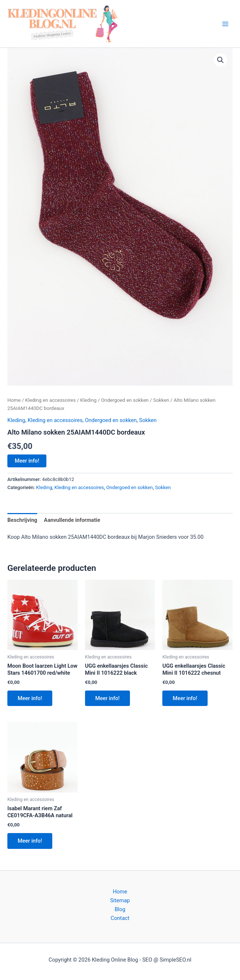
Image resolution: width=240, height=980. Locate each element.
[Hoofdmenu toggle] (225, 24)
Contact (120, 918)
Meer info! (27, 461)
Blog (120, 909)
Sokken (161, 400)
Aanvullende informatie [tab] (72, 520)
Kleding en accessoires (50, 400)
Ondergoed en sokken (125, 400)
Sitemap (120, 900)
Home (14, 400)
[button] (220, 60)
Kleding (89, 400)
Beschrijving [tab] (22, 520)
